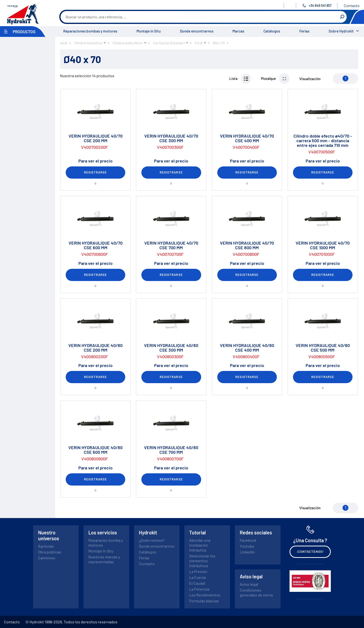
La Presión (198, 571)
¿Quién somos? (152, 540)
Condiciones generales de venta (256, 592)
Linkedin (247, 552)
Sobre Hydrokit (341, 31)
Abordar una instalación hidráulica (200, 545)
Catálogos (272, 31)
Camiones (47, 558)
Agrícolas (46, 546)
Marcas (238, 31)
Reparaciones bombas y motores (90, 31)
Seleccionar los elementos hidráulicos (202, 561)
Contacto (352, 5)
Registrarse (95, 172)
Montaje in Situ (149, 31)
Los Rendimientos (205, 595)
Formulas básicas (204, 601)
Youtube (247, 546)
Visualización (310, 79)
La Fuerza (198, 577)
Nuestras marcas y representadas (104, 559)
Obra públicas (50, 552)
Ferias (304, 31)
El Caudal (197, 583)
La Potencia (199, 589)
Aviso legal (249, 584)
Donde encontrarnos (197, 31)
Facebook (248, 540)
